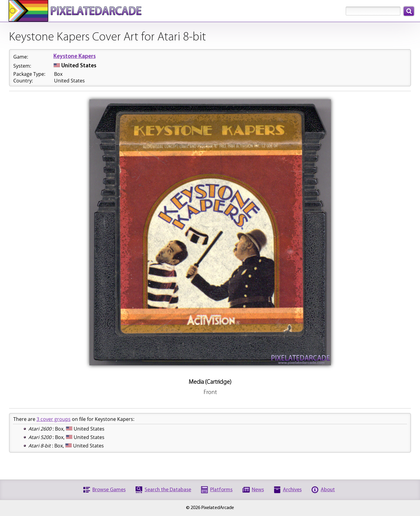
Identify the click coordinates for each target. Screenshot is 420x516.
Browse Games (109, 490)
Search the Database (168, 490)
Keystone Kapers (75, 57)
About (328, 490)
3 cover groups (54, 419)
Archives (292, 490)
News (258, 490)
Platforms (221, 490)
